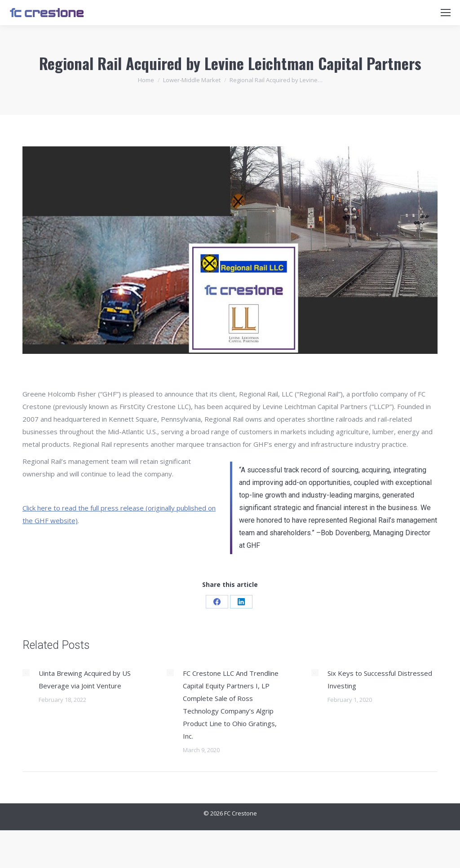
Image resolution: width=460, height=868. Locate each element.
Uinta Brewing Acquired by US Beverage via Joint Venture (85, 679)
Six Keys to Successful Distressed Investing (380, 679)
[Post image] (26, 673)
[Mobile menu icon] (446, 13)
